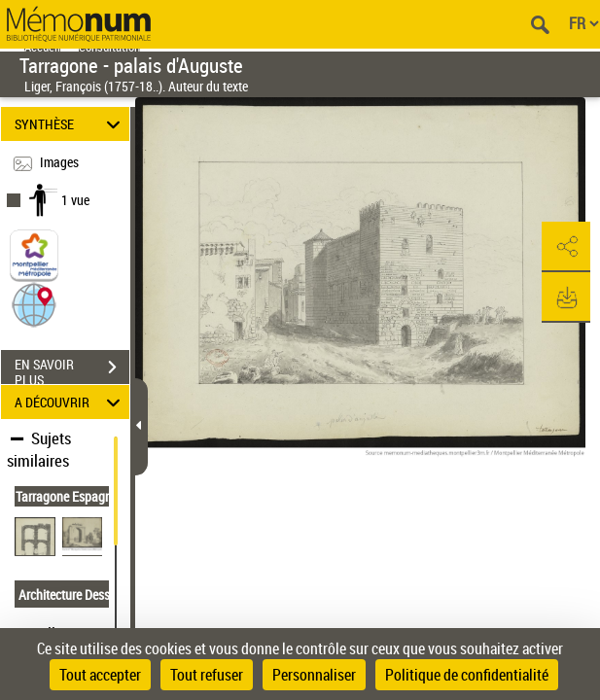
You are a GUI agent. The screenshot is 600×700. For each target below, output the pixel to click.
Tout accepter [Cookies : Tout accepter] (100, 675)
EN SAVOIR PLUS (72, 369)
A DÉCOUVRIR (71, 402)
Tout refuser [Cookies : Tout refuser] (207, 675)
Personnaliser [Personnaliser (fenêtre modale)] (314, 675)
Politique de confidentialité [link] (467, 675)
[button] (34, 304)
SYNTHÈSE (71, 124)
